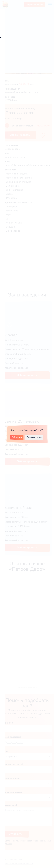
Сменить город (34, 437)
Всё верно (17, 437)
